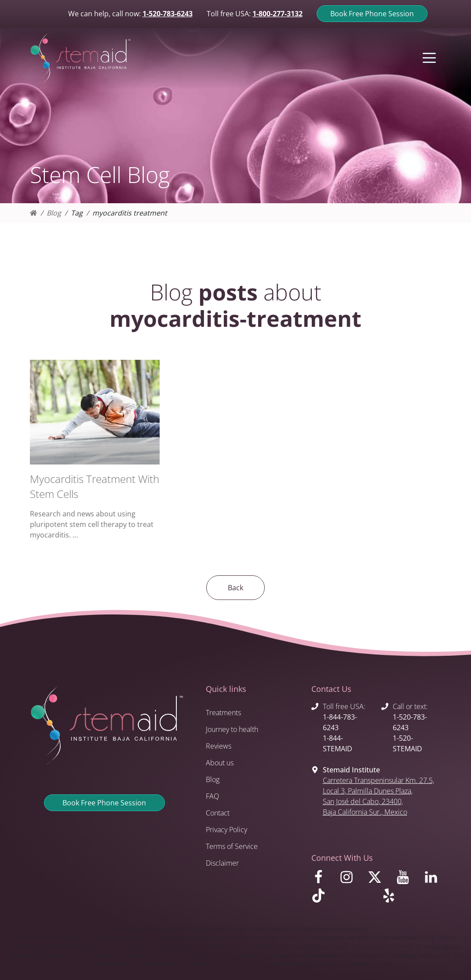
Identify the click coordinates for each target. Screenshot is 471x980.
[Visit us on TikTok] (341, 898)
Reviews (219, 746)
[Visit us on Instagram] (348, 879)
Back (235, 588)
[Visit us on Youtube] (405, 879)
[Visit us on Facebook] (320, 879)
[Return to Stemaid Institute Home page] (80, 59)
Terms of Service (232, 846)
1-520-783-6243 (168, 14)
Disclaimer (222, 863)
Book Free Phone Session (372, 14)
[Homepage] (33, 213)
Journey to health (232, 729)
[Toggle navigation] (429, 57)
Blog (54, 213)
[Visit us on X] (376, 879)
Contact (218, 813)
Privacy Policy (226, 830)
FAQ (212, 796)
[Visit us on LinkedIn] (433, 879)
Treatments (223, 713)
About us (220, 763)
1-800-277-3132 (277, 14)
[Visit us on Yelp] (412, 898)
